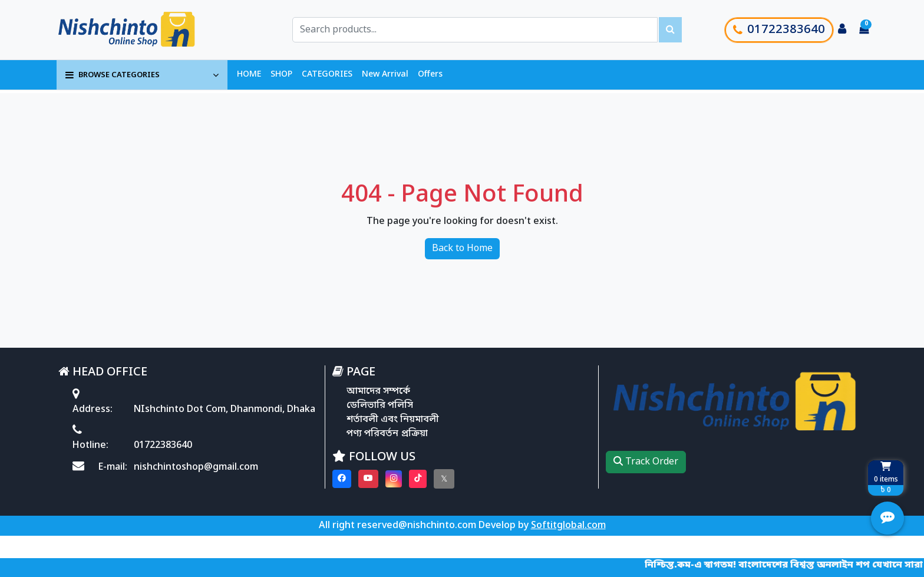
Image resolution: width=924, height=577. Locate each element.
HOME (249, 75)
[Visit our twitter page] (444, 479)
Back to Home (462, 249)
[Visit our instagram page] (394, 479)
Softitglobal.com (568, 526)
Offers (430, 75)
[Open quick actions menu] (887, 518)
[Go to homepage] (140, 30)
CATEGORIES (327, 75)
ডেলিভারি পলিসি (380, 405)
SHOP (281, 75)
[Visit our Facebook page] (342, 479)
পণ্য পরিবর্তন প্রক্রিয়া (387, 434)
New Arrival (385, 75)
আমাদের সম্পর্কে (378, 391)
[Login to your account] (842, 30)
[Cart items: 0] (864, 30)
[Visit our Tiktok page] (418, 479)
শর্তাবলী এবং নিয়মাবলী (393, 420)
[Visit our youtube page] (368, 479)
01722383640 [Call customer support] (779, 30)
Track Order (646, 462)
